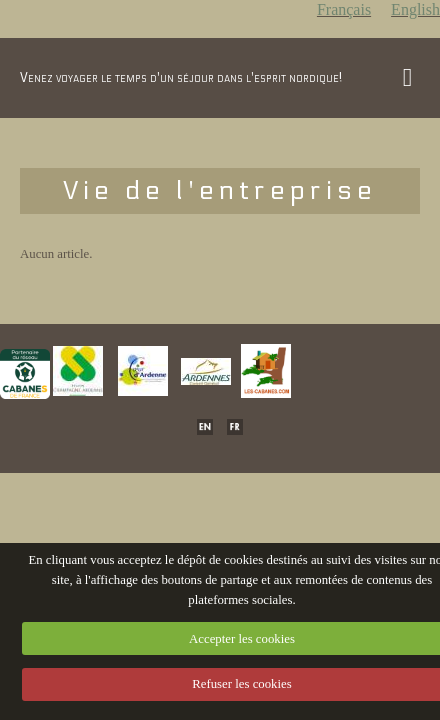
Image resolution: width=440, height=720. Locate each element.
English (415, 9)
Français (344, 9)
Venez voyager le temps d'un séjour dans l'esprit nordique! (181, 78)
